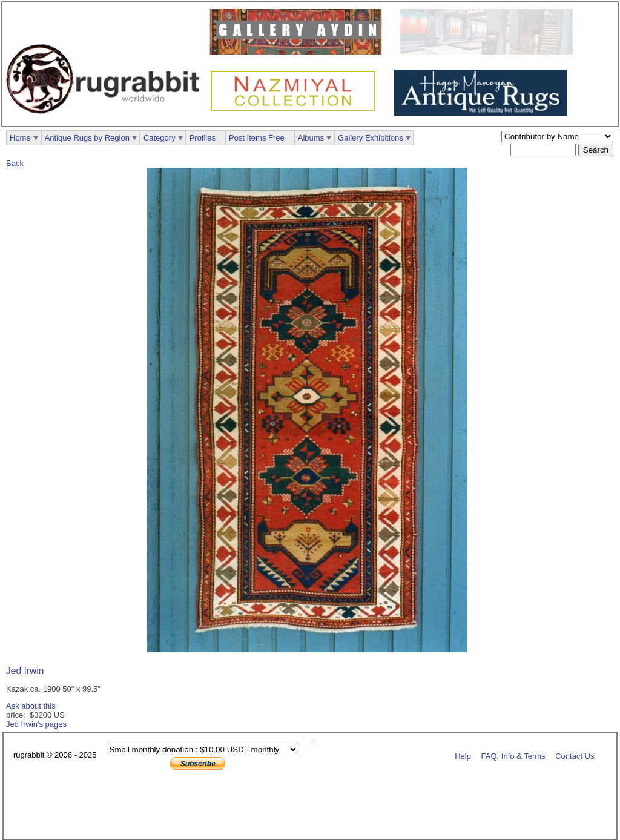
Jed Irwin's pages (36, 724)
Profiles (203, 138)
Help (463, 756)
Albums (311, 138)
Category (160, 138)
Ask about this (31, 706)
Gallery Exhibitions (371, 138)
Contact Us (575, 756)
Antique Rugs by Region (87, 138)
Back (15, 163)
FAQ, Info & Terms (513, 756)
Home (20, 138)
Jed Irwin (25, 671)
